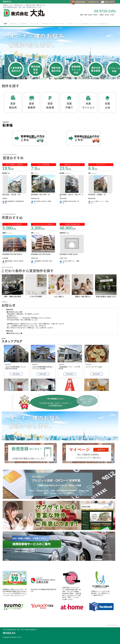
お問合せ (108, 3)
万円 (8, 169)
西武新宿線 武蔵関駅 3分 (98, 195)
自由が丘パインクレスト (72, 165)
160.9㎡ (63, 233)
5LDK (5, 173)
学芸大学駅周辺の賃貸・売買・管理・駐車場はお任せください (22, 7)
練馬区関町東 (92, 198)
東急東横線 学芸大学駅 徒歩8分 (41, 254)
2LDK (62, 173)
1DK (4, 233)
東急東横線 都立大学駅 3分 (41, 195)
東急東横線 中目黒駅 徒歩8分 (69, 254)
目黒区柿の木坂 (35, 198)
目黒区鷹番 (5, 258)
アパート (36, 173)
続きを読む (16, 374)
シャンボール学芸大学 (15, 224)
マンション (68, 173)
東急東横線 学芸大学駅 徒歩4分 (12, 254)
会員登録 (78, 3)
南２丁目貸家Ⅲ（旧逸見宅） (15, 165)
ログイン (93, 2)
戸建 (9, 173)
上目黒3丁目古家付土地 (72, 224)
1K (32, 173)
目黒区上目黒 (63, 258)
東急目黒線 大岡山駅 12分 (12, 195)
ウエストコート (101, 165)
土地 (67, 233)
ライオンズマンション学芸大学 (44, 224)
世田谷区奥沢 (63, 198)
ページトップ (113, 625)
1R (32, 233)
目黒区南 (5, 198)
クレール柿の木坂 (44, 165)
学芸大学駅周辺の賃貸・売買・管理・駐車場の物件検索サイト (21, 630)
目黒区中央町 (34, 258)
